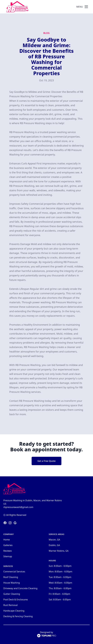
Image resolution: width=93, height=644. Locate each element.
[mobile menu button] (86, 7)
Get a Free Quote (47, 461)
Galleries (8, 545)
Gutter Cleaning (12, 594)
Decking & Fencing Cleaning (18, 616)
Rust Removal (10, 605)
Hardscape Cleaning (14, 611)
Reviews (8, 551)
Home (7, 540)
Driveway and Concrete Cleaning (20, 588)
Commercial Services (14, 572)
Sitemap (8, 556)
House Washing (12, 583)
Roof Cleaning (11, 577)
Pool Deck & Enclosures (16, 599)
